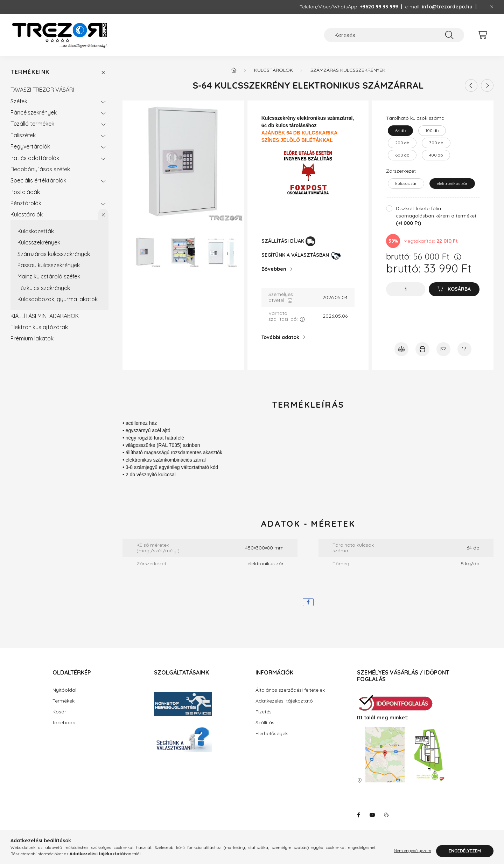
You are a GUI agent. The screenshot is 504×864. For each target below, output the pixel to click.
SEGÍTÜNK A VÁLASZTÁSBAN (295, 255)
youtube (372, 815)
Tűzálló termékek (32, 124)
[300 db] (436, 143)
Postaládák (25, 192)
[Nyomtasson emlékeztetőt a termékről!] (422, 349)
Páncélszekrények (34, 112)
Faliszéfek (23, 135)
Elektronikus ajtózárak (39, 327)
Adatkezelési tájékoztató (284, 701)
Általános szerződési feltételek (290, 690)
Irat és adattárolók (35, 158)
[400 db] (436, 155)
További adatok (280, 337)
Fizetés (264, 712)
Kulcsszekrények (39, 242)
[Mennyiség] (406, 289)
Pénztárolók (26, 203)
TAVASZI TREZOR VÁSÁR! (42, 90)
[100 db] (432, 131)
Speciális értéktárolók (38, 180)
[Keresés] (394, 35)
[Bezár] (492, 7)
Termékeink (30, 72)
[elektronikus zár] (452, 184)
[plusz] (418, 289)
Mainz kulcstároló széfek (49, 276)
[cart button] (482, 35)
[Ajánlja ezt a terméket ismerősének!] (443, 349)
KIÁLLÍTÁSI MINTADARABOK (45, 316)
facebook (64, 723)
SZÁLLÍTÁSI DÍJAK (283, 241)
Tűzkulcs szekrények (44, 288)
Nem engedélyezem (412, 851)
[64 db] (400, 131)
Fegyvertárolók (30, 146)
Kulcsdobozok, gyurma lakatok (58, 299)
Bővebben (274, 269)
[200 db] (402, 143)
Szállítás (265, 723)
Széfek (19, 101)
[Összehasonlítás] (401, 349)
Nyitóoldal (64, 690)
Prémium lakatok (32, 338)
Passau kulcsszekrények (49, 265)
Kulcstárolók (27, 214)
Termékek (64, 701)
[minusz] (393, 289)
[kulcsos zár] (406, 184)
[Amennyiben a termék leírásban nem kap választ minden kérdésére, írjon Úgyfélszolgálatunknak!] (464, 349)
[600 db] (402, 155)
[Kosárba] (454, 289)
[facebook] (308, 602)
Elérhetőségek (272, 733)
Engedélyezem (465, 851)
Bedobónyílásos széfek (40, 169)
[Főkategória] (234, 70)
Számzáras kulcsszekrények (54, 254)
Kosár (59, 712)
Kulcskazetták (36, 231)
